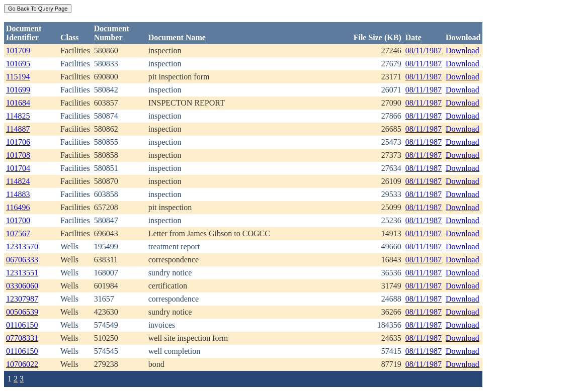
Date (413, 37)
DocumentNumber (112, 33)
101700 (18, 220)
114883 (18, 194)
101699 (18, 90)
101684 (18, 103)
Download (463, 51)
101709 (18, 51)
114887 (18, 129)
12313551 (22, 273)
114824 (18, 181)
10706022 (22, 364)
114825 (18, 116)
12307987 (22, 299)
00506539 (22, 312)
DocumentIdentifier (24, 33)
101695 (18, 64)
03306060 (22, 286)
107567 (18, 233)
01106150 (22, 325)
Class (69, 37)
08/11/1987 (424, 51)
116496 (18, 207)
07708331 (22, 338)
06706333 (22, 260)
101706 (18, 142)
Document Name (177, 37)
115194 (18, 77)
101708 (18, 155)
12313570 (22, 247)
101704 (18, 168)
